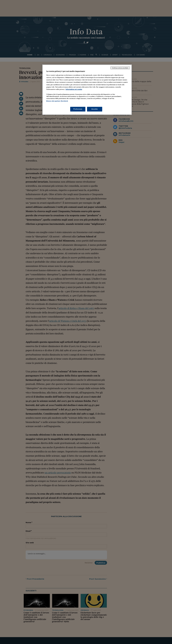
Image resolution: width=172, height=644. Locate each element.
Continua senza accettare (120, 68)
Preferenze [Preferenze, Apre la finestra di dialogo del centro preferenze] (78, 109)
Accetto (95, 109)
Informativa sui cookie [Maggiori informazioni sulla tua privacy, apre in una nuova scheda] (74, 89)
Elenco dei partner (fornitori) (57, 101)
